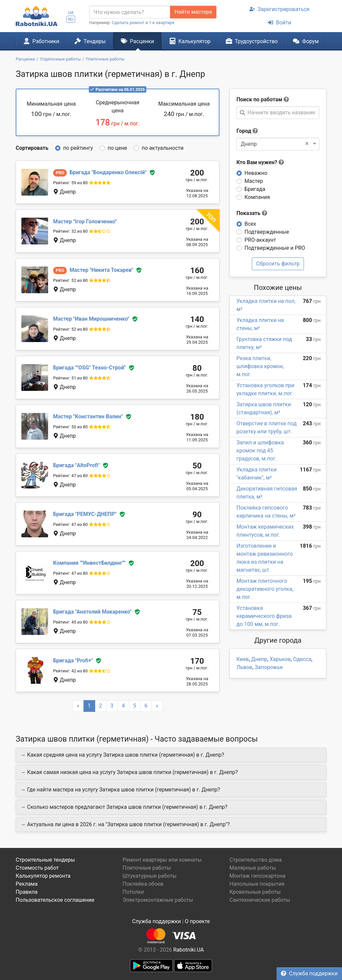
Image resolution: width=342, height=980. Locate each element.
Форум (306, 41)
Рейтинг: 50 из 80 (70, 427)
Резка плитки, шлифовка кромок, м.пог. (260, 366)
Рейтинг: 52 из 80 (70, 280)
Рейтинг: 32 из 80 (70, 231)
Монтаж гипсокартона (258, 876)
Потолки (133, 892)
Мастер (254, 181)
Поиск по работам (259, 99)
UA (71, 13)
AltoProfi (76, 465)
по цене (117, 148)
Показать (252, 213)
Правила (27, 892)
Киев (243, 659)
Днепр (259, 659)
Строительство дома (256, 860)
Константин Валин (88, 416)
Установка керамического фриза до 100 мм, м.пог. (264, 616)
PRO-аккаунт (260, 240)
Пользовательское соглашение (55, 900)
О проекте (197, 921)
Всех (250, 224)
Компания (257, 197)
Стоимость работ (37, 868)
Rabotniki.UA (189, 950)
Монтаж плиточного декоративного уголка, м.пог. (265, 589)
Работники (41, 41)
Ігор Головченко (85, 222)
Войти (279, 23)
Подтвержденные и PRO (275, 248)
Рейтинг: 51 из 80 (70, 378)
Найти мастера (193, 12)
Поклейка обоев (143, 884)
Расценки (137, 41)
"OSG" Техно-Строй (90, 368)
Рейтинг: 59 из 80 (70, 183)
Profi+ (73, 661)
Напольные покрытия (257, 884)
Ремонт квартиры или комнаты (162, 860)
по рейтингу (78, 148)
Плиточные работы (147, 868)
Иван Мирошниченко (91, 319)
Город (244, 131)
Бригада (255, 189)
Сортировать (32, 148)
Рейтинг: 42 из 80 (70, 671)
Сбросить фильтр (278, 264)
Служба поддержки (309, 973)
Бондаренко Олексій (108, 172)
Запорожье (269, 667)
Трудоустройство (252, 41)
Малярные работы (253, 868)
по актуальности (162, 148)
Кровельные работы (255, 892)
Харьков (280, 659)
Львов (244, 667)
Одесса (302, 659)
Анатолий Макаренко (92, 612)
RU (71, 19)
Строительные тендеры (45, 860)
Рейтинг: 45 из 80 (70, 622)
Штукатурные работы (150, 876)
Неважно (256, 173)
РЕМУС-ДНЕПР (85, 514)
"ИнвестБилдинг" (89, 563)
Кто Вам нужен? (260, 162)
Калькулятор (190, 41)
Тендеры (90, 41)
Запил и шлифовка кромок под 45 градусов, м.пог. (260, 451)
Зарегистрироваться (279, 9)
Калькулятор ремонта (43, 876)
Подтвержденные (267, 232)
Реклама (27, 884)
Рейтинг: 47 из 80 (70, 476)
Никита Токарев (101, 270)
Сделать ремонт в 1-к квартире (143, 23)
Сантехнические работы (260, 900)
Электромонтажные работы (158, 900)
